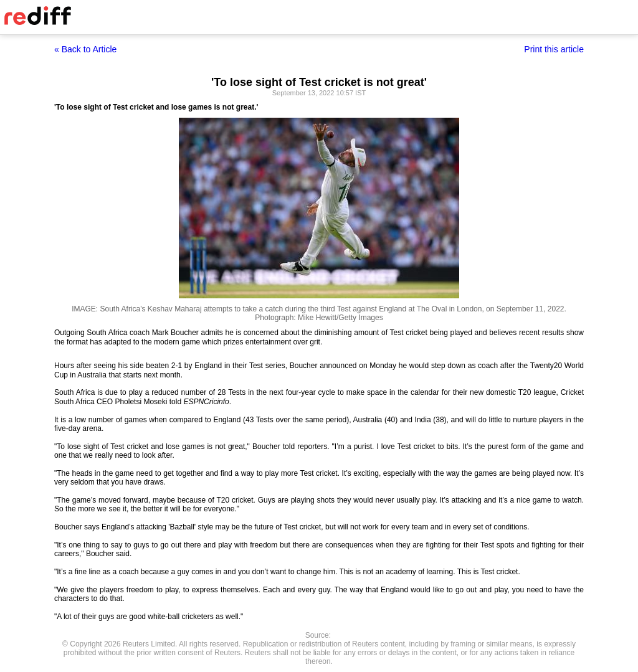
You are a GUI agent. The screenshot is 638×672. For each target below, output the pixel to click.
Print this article (554, 49)
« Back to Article (85, 49)
